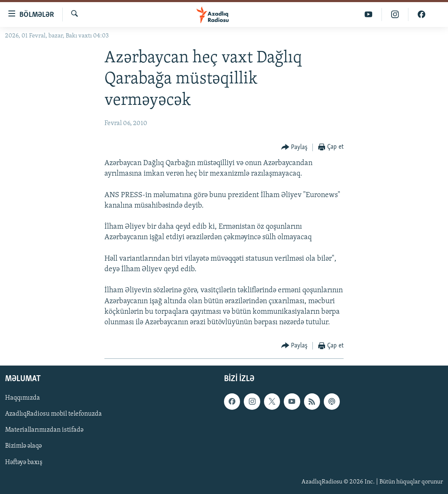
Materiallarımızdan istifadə (44, 430)
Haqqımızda (23, 398)
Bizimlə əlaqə (23, 446)
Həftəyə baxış (24, 462)
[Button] (295, 148)
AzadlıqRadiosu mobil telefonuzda (53, 414)
